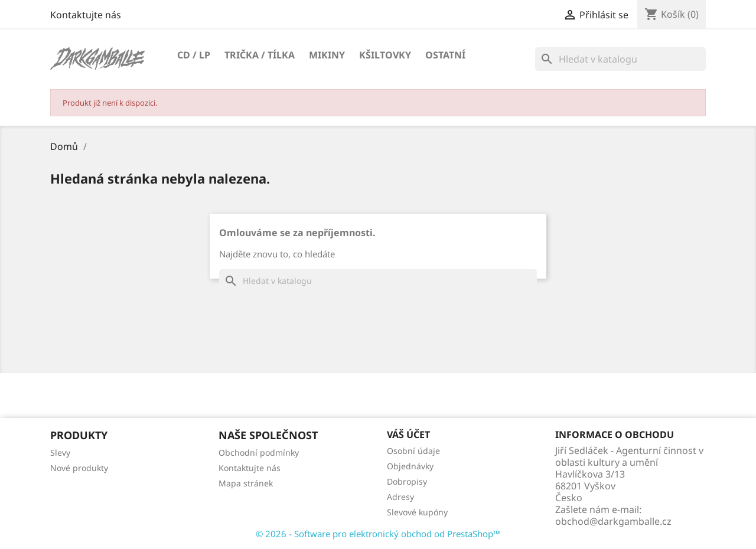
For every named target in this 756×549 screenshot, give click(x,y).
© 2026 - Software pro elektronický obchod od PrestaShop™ (378, 534)
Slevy (60, 452)
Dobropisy (407, 481)
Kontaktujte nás (86, 15)
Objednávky (410, 466)
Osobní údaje (413, 451)
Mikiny (327, 55)
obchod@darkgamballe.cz (613, 521)
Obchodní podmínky (259, 452)
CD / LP (194, 55)
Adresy (400, 497)
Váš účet (408, 434)
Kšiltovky (385, 55)
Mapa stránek (246, 483)
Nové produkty (79, 468)
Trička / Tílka (260, 55)
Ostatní (445, 55)
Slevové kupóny (417, 512)
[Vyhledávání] (620, 59)
